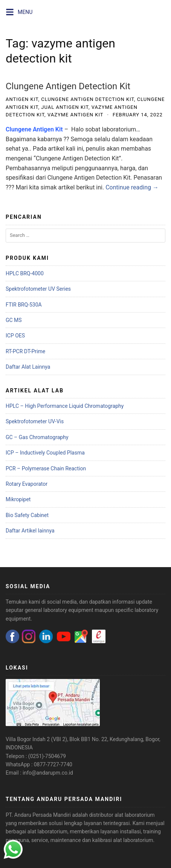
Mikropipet (18, 499)
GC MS (14, 320)
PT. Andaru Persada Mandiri (38, 815)
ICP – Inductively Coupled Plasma (45, 453)
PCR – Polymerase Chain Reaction (46, 468)
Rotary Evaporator (27, 484)
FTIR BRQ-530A (24, 305)
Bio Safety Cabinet (27, 515)
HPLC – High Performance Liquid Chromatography (65, 406)
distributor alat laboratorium (122, 815)
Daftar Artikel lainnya (30, 531)
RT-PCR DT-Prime (25, 351)
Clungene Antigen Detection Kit (68, 86)
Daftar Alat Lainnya (28, 367)
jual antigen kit (65, 107)
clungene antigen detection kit (88, 99)
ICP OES (15, 336)
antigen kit (22, 99)
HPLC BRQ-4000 (25, 273)
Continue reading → (132, 187)
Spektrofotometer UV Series (38, 289)
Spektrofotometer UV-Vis (35, 421)
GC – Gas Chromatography (37, 437)
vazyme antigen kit (76, 115)
